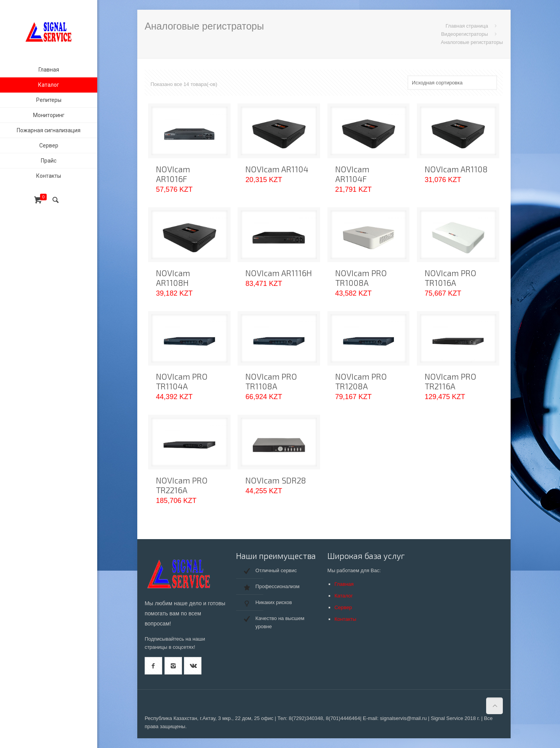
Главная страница (467, 26)
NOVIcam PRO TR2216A (182, 485)
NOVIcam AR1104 (277, 169)
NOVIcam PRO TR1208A (361, 381)
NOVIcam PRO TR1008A (361, 278)
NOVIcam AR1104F (352, 174)
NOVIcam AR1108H (173, 278)
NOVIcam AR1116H (279, 273)
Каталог (344, 596)
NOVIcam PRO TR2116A (451, 381)
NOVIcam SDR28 (276, 480)
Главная (344, 584)
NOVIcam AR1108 (456, 169)
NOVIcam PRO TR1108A (271, 381)
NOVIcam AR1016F (173, 174)
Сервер (343, 607)
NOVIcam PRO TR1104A (182, 381)
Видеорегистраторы (465, 34)
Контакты (345, 619)
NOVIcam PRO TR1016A (451, 278)
